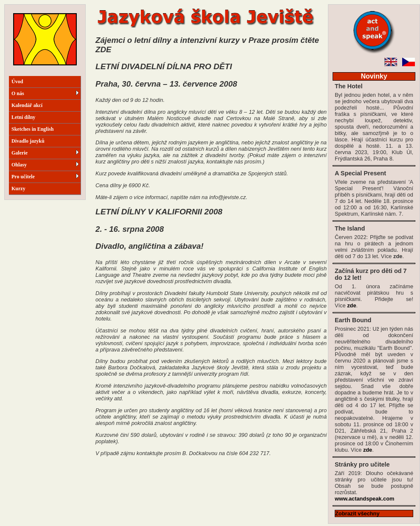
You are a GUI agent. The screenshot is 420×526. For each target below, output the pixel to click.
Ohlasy (45, 165)
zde (351, 305)
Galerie (45, 153)
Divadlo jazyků (28, 141)
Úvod (17, 82)
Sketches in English (32, 129)
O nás (45, 93)
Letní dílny (23, 117)
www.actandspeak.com (364, 499)
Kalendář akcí (27, 105)
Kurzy (18, 188)
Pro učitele (45, 177)
